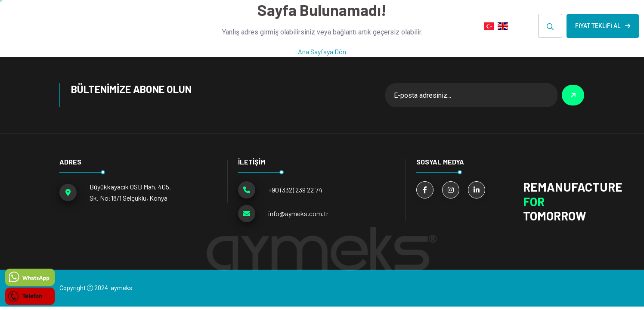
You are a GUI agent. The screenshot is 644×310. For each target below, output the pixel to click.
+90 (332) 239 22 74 (295, 190)
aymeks (121, 288)
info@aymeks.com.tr (298, 213)
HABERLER (351, 26)
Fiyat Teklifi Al (603, 26)
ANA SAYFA (167, 26)
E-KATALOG (404, 26)
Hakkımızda (297, 26)
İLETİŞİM (454, 26)
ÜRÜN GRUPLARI (228, 26)
